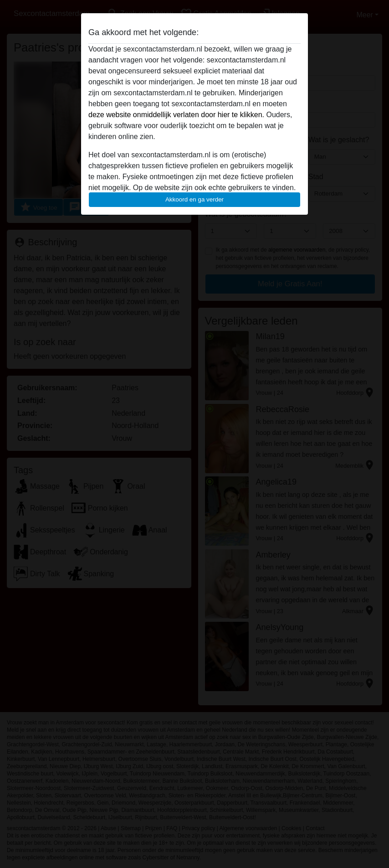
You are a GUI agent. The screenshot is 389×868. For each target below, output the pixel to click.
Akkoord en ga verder (194, 199)
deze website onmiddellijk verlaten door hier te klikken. (176, 115)
